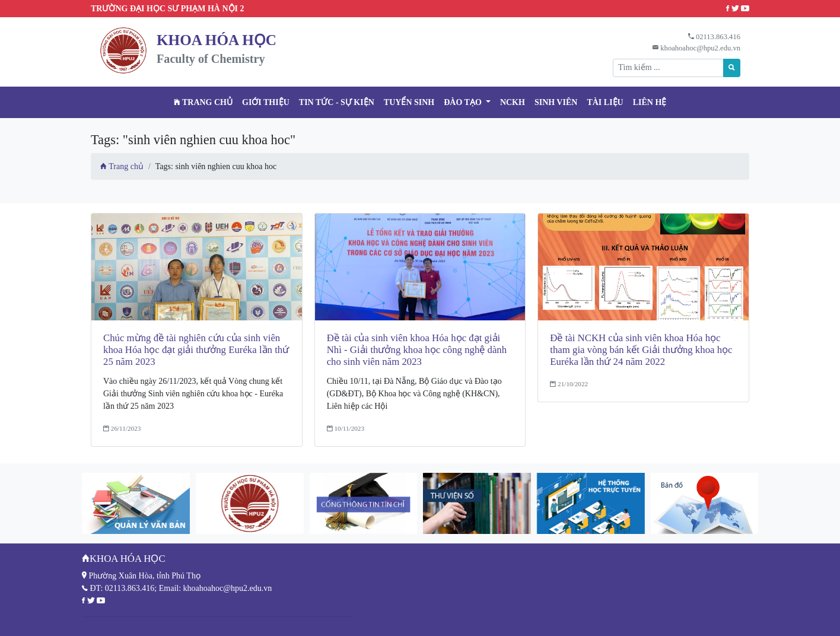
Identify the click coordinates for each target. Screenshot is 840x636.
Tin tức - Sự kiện (337, 102)
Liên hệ (650, 102)
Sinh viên (556, 102)
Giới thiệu (266, 102)
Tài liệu (605, 102)
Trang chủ (203, 102)
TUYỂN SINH (409, 102)
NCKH (513, 102)
